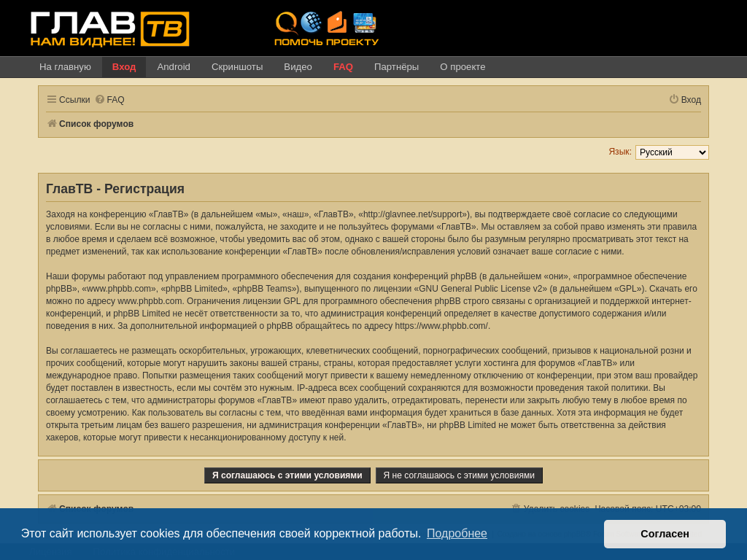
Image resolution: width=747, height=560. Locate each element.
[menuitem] (109, 100)
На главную (65, 67)
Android (173, 67)
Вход (124, 67)
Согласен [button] (665, 534)
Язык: (620, 152)
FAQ (343, 67)
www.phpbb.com (150, 301)
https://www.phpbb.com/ (442, 326)
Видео (298, 67)
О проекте (462, 67)
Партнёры (396, 67)
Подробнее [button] (457, 533)
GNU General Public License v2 (480, 289)
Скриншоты (237, 67)
